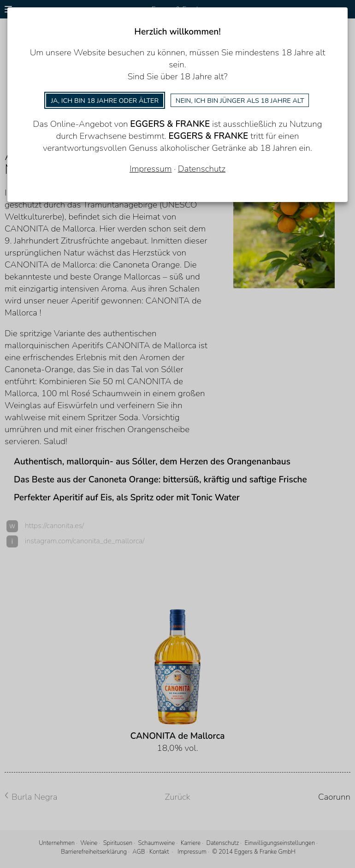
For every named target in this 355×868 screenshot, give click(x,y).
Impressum (151, 169)
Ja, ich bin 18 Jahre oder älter (105, 101)
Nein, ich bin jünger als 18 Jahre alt (240, 101)
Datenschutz (202, 169)
